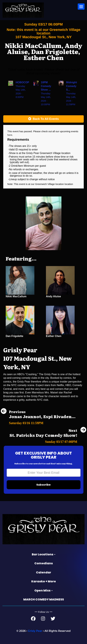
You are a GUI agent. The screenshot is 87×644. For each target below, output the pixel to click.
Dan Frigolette (14, 336)
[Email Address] (44, 473)
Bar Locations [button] (44, 554)
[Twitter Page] (53, 619)
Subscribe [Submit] (43, 485)
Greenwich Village (45, 184)
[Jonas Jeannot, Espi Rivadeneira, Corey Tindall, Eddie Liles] (38, 422)
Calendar (44, 572)
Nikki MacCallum (16, 296)
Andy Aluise (53, 296)
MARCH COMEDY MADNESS (44, 599)
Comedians (44, 563)
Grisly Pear (35, 631)
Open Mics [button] (43, 590)
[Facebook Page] (33, 619)
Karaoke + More (44, 581)
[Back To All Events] (43, 119)
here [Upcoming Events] (10, 135)
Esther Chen (54, 336)
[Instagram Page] (43, 619)
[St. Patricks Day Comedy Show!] (48, 441)
